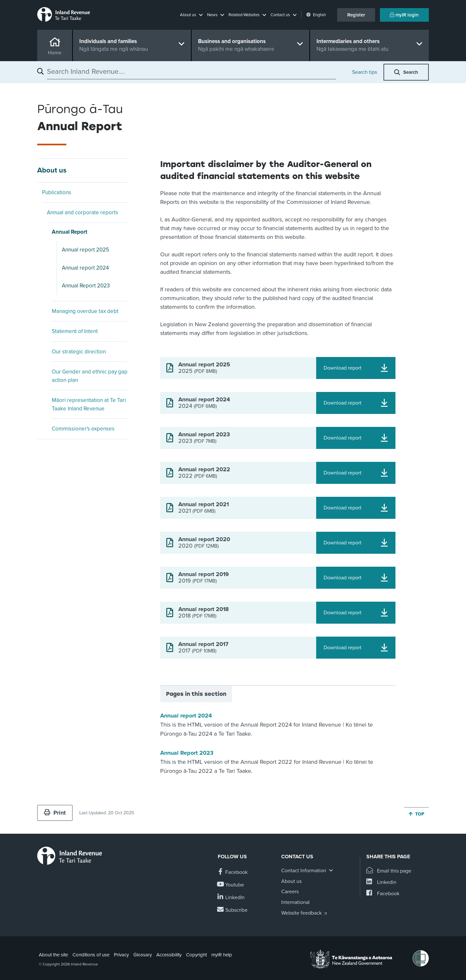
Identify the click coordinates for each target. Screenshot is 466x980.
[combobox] (191, 72)
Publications (57, 192)
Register (356, 15)
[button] (191, 15)
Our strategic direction (79, 352)
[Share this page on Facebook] (383, 894)
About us (52, 170)
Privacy (121, 955)
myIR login (404, 15)
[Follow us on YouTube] (231, 885)
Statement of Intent (75, 331)
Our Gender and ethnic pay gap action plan (90, 376)
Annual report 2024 (85, 268)
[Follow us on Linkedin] (231, 898)
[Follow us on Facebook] (233, 872)
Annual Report (70, 232)
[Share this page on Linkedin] (381, 882)
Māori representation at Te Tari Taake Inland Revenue (89, 404)
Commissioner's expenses (83, 429)
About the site (53, 955)
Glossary (143, 955)
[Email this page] (389, 871)
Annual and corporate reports (83, 212)
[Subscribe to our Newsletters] (233, 910)
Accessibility (169, 955)
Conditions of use (91, 955)
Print (55, 813)
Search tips (365, 72)
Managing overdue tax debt (85, 311)
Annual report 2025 (85, 250)
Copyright (196, 955)
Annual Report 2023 (86, 286)
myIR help (222, 955)
